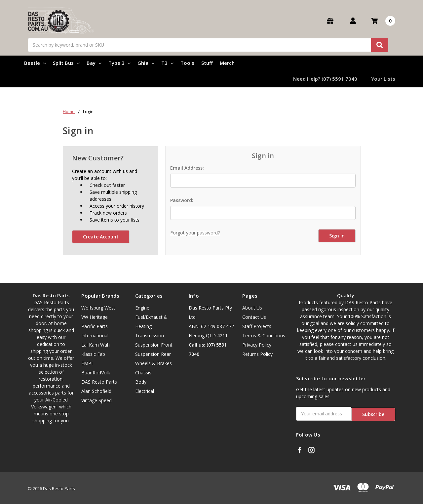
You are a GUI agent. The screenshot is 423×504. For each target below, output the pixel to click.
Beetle (35, 63)
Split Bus (66, 63)
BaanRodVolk (96, 373)
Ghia (146, 63)
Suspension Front (154, 345)
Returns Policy (257, 354)
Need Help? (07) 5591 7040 (325, 79)
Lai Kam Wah (96, 345)
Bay (94, 63)
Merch (227, 63)
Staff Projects (257, 326)
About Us (252, 308)
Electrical (145, 391)
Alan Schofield (96, 391)
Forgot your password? (195, 233)
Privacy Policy (257, 345)
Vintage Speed (96, 400)
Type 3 (119, 63)
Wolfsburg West (98, 308)
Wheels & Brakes (154, 363)
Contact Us (254, 317)
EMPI (87, 363)
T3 (167, 63)
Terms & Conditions (264, 336)
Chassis (143, 373)
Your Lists (383, 79)
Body (141, 382)
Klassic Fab (93, 354)
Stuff (207, 63)
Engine (142, 308)
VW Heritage (95, 317)
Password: (182, 200)
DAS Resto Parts (99, 382)
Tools (187, 63)
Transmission (150, 336)
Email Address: (187, 168)
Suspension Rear (153, 354)
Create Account (101, 237)
